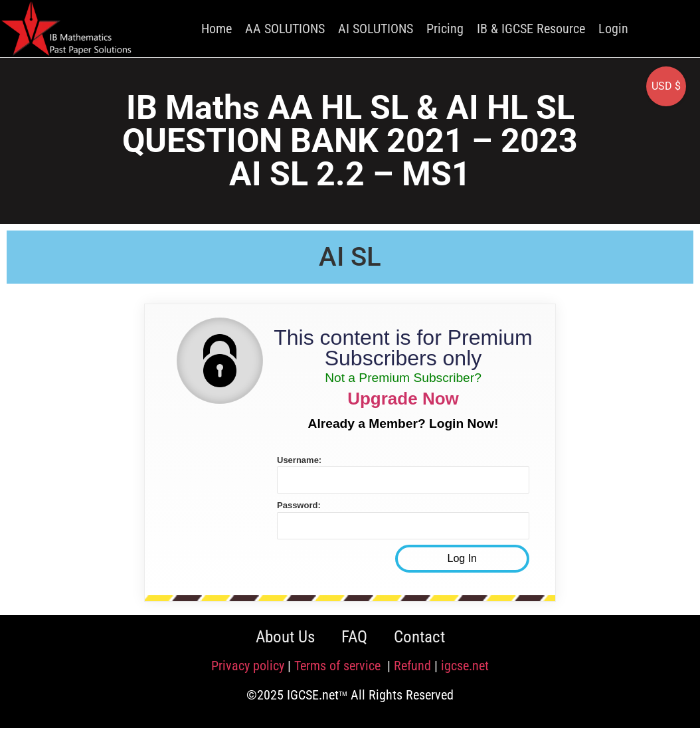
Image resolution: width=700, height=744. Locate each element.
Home (217, 29)
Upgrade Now (403, 399)
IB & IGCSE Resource (531, 29)
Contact (419, 637)
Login (613, 29)
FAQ (354, 637)
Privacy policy (248, 666)
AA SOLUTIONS (285, 29)
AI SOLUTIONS (376, 29)
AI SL (350, 257)
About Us (285, 637)
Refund (412, 666)
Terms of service (339, 666)
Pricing (445, 29)
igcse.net (465, 666)
